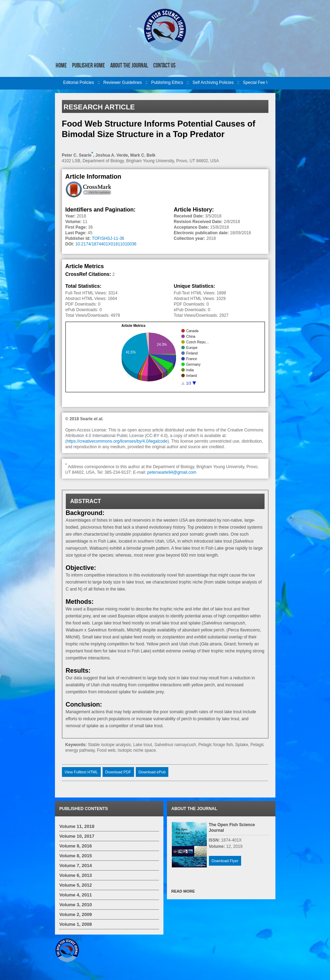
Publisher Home (89, 65)
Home (61, 65)
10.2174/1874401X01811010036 (106, 244)
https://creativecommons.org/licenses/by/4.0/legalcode (117, 441)
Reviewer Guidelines (122, 83)
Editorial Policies (79, 83)
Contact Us (164, 65)
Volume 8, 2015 (76, 856)
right (271, 83)
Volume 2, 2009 (76, 914)
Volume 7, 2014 (76, 865)
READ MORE (183, 891)
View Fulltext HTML (81, 772)
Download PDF (118, 772)
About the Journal (129, 65)
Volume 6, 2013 (76, 875)
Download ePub (152, 772)
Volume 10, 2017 (77, 836)
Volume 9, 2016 (76, 846)
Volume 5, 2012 (76, 885)
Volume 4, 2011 (76, 895)
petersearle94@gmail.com (172, 472)
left (59, 83)
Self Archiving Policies (213, 83)
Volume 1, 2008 (76, 924)
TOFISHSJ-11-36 (108, 238)
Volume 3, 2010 (76, 905)
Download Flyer (225, 861)
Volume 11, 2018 (77, 826)
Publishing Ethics (167, 83)
